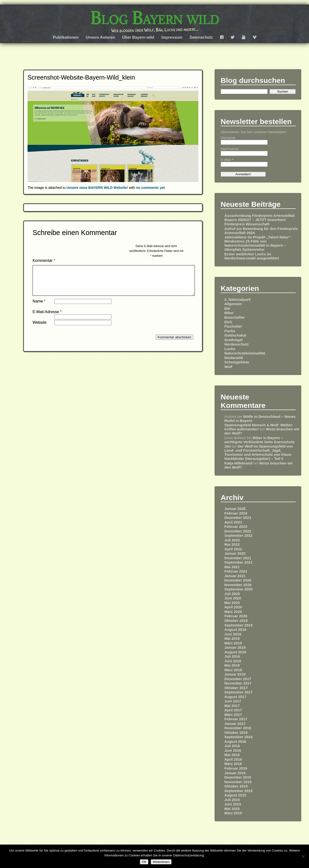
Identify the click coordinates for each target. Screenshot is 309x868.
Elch (228, 322)
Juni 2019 (233, 634)
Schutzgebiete (237, 362)
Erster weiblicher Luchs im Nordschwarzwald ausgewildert (252, 256)
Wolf (228, 367)
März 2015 (233, 813)
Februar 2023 (236, 526)
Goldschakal (235, 335)
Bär (227, 308)
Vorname (228, 138)
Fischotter (233, 326)
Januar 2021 (235, 576)
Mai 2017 (232, 706)
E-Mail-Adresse (47, 318)
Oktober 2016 (236, 732)
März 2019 (233, 643)
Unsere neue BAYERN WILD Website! (97, 188)
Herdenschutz (237, 344)
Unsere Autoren (100, 37)
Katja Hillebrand (238, 463)
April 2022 (233, 549)
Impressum (172, 37)
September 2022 (239, 535)
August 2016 (235, 741)
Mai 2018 (232, 665)
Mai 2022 (232, 544)
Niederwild (234, 358)
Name (39, 307)
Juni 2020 (233, 598)
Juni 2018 (233, 661)
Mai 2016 (232, 755)
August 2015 (235, 795)
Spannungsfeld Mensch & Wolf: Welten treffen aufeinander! (258, 427)
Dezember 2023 (238, 518)
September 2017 (239, 692)
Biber (229, 313)
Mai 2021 (232, 567)
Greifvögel (234, 340)
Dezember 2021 (238, 558)
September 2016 (239, 737)
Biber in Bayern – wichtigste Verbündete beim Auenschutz (260, 440)
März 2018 (233, 670)
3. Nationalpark (238, 299)
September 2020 (239, 589)
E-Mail (227, 160)
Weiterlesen (161, 862)
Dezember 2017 (238, 679)
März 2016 (233, 764)
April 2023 (233, 522)
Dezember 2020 (238, 580)
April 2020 (233, 607)
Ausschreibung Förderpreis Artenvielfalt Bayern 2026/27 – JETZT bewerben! (260, 218)
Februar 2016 (236, 768)
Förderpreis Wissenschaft (247, 224)
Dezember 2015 (238, 777)
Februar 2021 (236, 571)
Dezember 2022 (238, 531)
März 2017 (233, 715)
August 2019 (235, 629)
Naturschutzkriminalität (245, 353)
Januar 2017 (235, 724)
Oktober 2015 (236, 786)
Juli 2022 (232, 540)
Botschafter (235, 317)
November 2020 (238, 585)
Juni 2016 (233, 750)
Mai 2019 (232, 638)
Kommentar (44, 261)
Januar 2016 (235, 773)
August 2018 (235, 652)
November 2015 (238, 782)
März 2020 (233, 612)
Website (40, 328)
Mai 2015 (232, 809)
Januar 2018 (235, 674)
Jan (228, 446)
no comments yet (150, 188)
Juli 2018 (232, 656)
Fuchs (230, 331)
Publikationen (66, 37)
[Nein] (303, 856)
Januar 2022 (235, 553)
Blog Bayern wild (155, 18)
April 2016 (233, 759)
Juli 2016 (232, 746)
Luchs (230, 349)
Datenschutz (201, 37)
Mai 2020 (232, 603)
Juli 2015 (232, 800)
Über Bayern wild (138, 37)
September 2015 (239, 791)
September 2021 (239, 562)
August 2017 (235, 697)
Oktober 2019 (236, 621)
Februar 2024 (236, 513)
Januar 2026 (235, 509)
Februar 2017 (236, 719)
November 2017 (238, 683)
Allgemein (233, 304)
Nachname (229, 149)
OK (144, 862)
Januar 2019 (235, 647)
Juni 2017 (233, 701)
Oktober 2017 (236, 688)
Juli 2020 (232, 594)
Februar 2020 (236, 616)
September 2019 (239, 625)
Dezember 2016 (238, 728)
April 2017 (233, 710)
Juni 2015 (233, 804)
